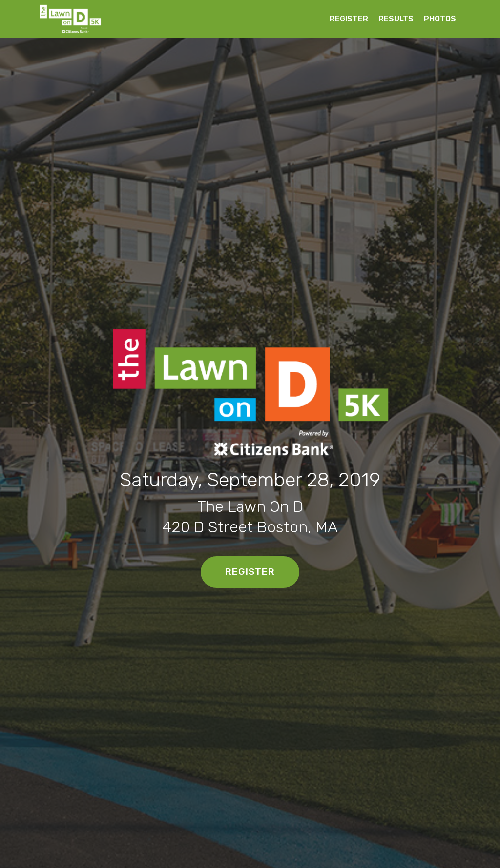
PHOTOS (440, 19)
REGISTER (349, 19)
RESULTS (396, 19)
